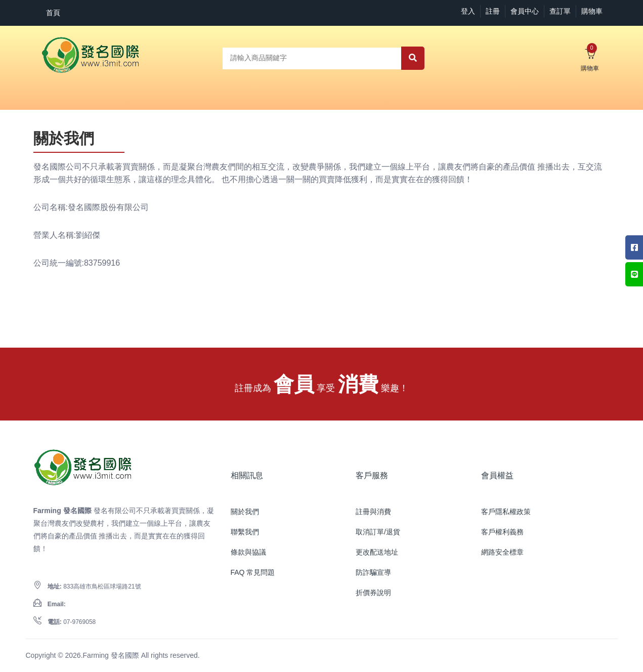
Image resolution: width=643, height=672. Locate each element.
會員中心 (525, 11)
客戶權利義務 (502, 532)
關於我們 (245, 512)
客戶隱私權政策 (506, 512)
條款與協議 (248, 552)
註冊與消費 (373, 512)
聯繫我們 (245, 532)
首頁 (53, 13)
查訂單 (560, 11)
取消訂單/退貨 (378, 532)
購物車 (592, 11)
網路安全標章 (502, 552)
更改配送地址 (377, 552)
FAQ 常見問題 (253, 572)
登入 (468, 11)
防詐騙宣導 (373, 572)
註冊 (493, 11)
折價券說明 (373, 593)
